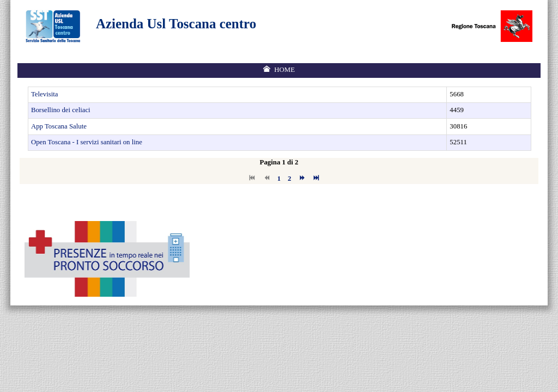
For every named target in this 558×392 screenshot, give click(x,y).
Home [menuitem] (284, 70)
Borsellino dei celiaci (61, 110)
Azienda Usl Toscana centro (176, 24)
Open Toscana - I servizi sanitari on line (87, 142)
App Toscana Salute (59, 126)
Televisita (45, 94)
